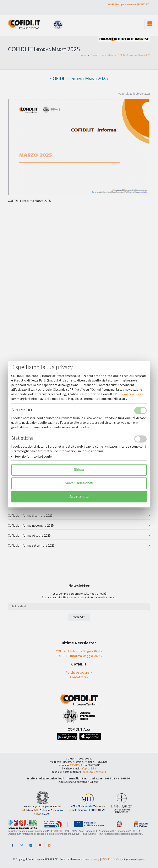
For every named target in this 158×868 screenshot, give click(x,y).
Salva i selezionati (79, 483)
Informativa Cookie (130, 394)
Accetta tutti (79, 496)
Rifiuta (79, 470)
